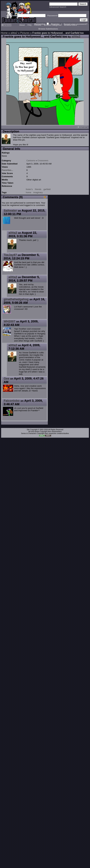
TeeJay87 (10, 255)
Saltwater (10, 210)
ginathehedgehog (16, 299)
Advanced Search (58, 7)
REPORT (82, 127)
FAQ (30, 25)
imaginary (38, 192)
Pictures (25, 33)
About (22, 25)
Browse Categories (53, 25)
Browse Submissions (48, 29)
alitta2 (14, 33)
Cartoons (31, 161)
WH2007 (10, 321)
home (28, 192)
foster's (29, 189)
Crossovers (43, 161)
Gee (6, 378)
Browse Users (71, 25)
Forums (38, 25)
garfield (47, 189)
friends (38, 189)
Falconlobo (12, 401)
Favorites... (7, 170)
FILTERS (6, 25)
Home (4, 33)
